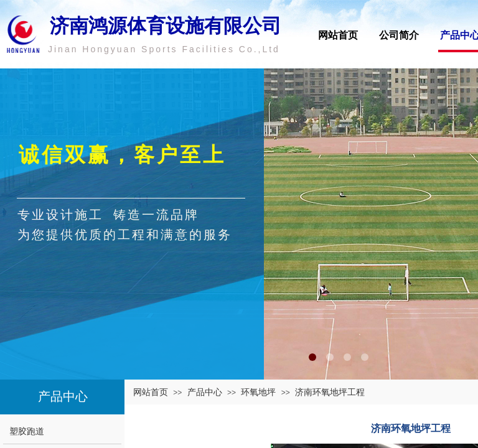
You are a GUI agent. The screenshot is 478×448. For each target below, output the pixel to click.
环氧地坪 (258, 392)
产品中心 (205, 392)
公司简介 (399, 35)
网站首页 (338, 35)
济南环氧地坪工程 (330, 392)
